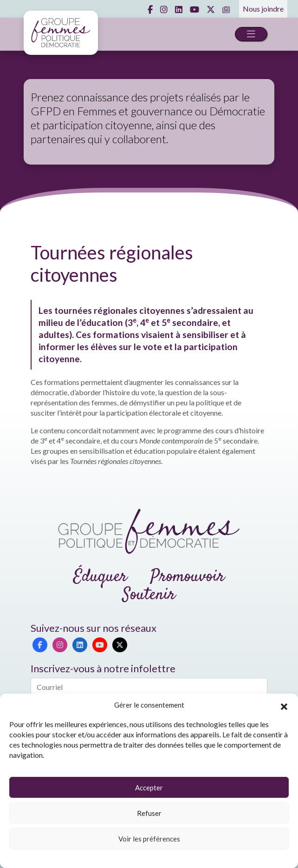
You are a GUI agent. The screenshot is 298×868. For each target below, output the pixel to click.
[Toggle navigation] (251, 34)
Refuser (149, 813)
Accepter (149, 788)
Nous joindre (263, 9)
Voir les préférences (149, 839)
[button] (284, 705)
